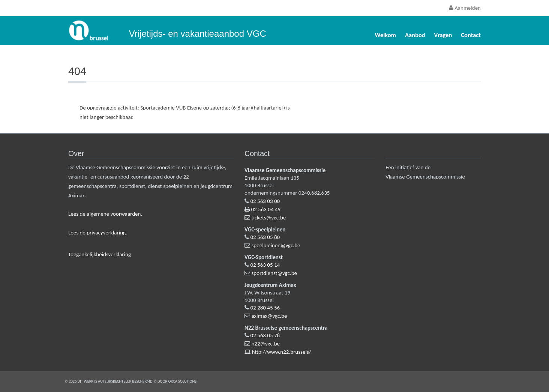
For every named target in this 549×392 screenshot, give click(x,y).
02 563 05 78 (265, 335)
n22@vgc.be (265, 344)
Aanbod (415, 35)
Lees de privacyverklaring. (98, 233)
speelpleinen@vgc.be (276, 245)
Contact (471, 35)
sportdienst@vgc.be (274, 273)
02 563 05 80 (265, 237)
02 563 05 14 (265, 265)
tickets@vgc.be (268, 218)
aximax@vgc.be (269, 316)
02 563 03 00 (265, 201)
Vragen (443, 35)
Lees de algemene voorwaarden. (105, 214)
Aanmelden (465, 8)
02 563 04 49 (266, 209)
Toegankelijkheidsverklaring (100, 254)
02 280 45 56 (265, 308)
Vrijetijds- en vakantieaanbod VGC (198, 34)
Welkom (385, 35)
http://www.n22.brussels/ (281, 352)
